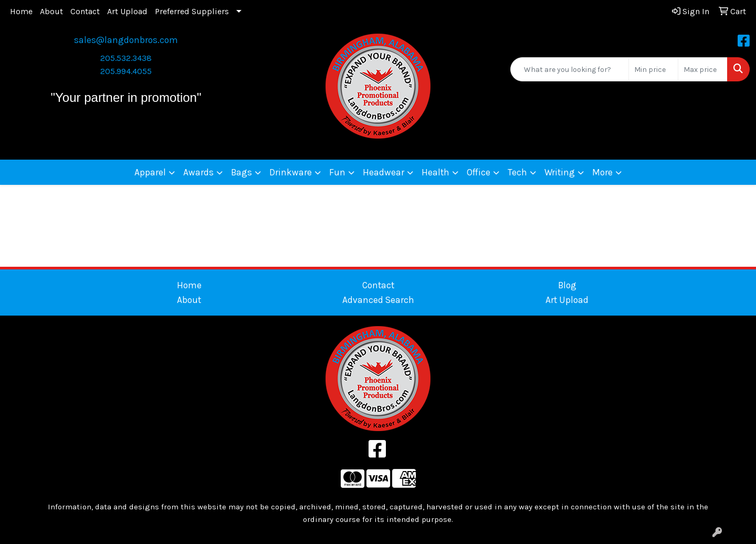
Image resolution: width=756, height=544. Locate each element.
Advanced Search (378, 300)
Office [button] (479, 172)
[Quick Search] (570, 69)
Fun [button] (337, 172)
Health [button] (435, 172)
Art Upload (127, 11)
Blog (567, 285)
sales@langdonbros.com (126, 40)
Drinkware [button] (291, 172)
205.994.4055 (126, 71)
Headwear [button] (384, 172)
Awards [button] (198, 172)
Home (21, 11)
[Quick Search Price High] (703, 69)
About (51, 11)
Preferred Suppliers (192, 11)
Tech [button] (517, 172)
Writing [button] (560, 172)
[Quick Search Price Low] (653, 69)
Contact (85, 11)
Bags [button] (241, 172)
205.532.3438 (126, 58)
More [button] (602, 172)
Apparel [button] (150, 172)
